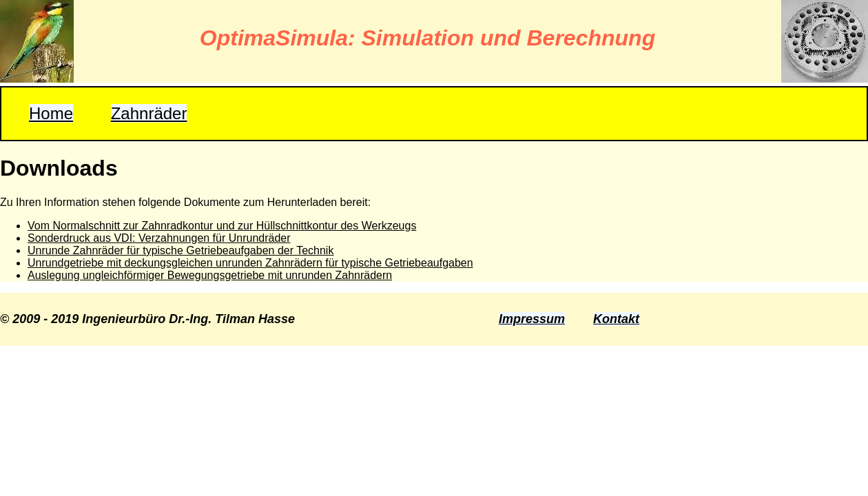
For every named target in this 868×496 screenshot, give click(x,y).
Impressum (532, 319)
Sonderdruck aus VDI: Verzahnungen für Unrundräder (159, 238)
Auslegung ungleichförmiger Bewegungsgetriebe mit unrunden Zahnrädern (210, 275)
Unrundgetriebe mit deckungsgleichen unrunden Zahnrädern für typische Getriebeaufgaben (250, 263)
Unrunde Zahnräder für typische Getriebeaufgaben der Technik (180, 250)
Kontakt (616, 319)
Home (51, 113)
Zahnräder (149, 113)
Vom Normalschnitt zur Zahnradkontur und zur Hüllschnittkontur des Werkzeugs (222, 226)
